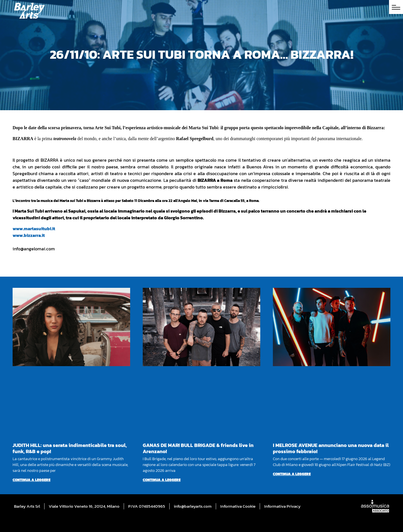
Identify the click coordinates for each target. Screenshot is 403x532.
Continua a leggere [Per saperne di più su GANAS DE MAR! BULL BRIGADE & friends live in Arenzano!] (162, 480)
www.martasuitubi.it (34, 229)
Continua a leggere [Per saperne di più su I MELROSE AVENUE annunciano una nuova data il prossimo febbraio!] (292, 474)
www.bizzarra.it (29, 235)
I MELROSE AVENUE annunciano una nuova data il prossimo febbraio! (331, 448)
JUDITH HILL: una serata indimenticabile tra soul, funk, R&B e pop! (70, 448)
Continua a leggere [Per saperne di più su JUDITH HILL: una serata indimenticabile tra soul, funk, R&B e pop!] (31, 480)
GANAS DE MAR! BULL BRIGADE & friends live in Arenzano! (198, 448)
